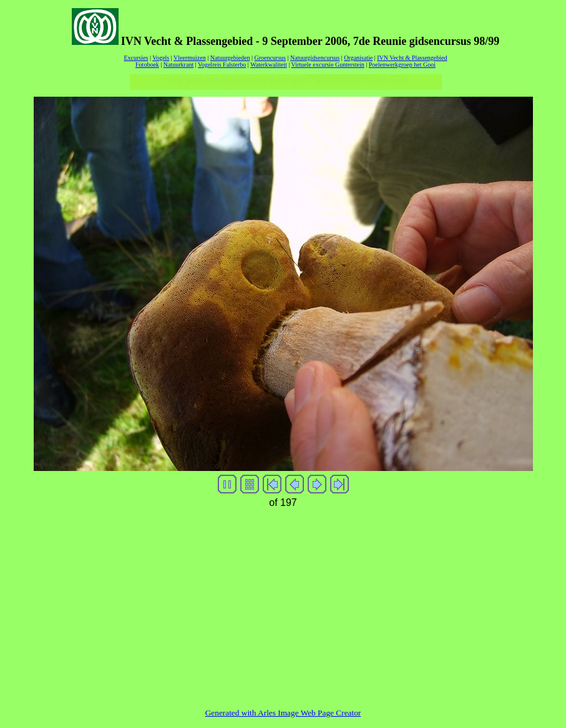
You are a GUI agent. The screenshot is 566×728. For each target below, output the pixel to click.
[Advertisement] (283, 599)
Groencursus (270, 58)
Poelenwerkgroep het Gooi (402, 65)
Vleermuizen (190, 58)
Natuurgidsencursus (315, 58)
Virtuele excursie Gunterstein (328, 65)
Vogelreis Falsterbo (222, 65)
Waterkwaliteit (269, 65)
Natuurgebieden (230, 58)
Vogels (161, 58)
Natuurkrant (178, 65)
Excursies (136, 58)
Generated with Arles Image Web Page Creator (283, 713)
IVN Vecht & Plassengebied (412, 58)
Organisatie (358, 58)
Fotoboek (147, 65)
